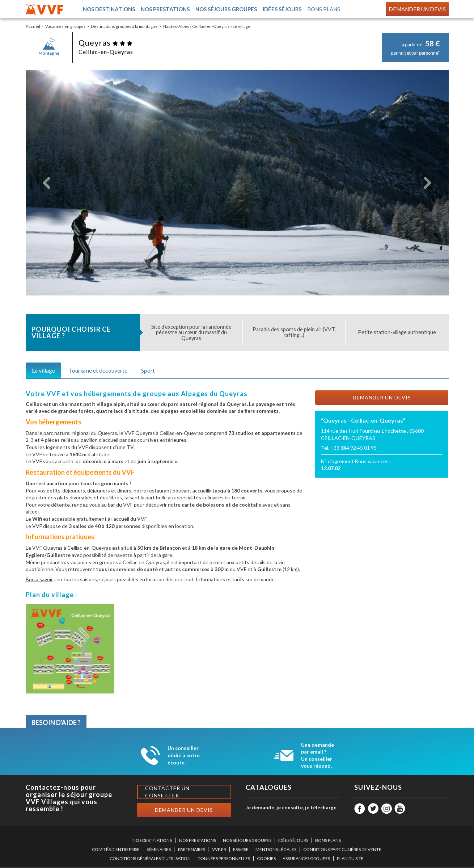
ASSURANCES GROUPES (306, 859)
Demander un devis (417, 9)
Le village (43, 371)
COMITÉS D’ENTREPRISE (116, 850)
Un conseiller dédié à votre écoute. (184, 755)
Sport (148, 371)
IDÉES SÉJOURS (293, 841)
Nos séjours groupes (226, 9)
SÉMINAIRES (159, 850)
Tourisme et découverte (98, 371)
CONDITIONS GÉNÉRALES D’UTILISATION (150, 859)
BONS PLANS (328, 841)
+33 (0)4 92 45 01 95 (354, 448)
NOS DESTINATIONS (152, 841)
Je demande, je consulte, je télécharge (291, 808)
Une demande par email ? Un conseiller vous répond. (318, 756)
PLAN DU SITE (350, 859)
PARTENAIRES (192, 850)
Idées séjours (282, 9)
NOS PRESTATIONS (198, 841)
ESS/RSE (241, 850)
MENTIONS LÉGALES (276, 850)
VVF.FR (219, 850)
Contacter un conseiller (167, 792)
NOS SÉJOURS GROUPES (247, 841)
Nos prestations (165, 9)
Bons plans (324, 9)
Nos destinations (109, 9)
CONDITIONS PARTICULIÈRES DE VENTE (342, 850)
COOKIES (266, 859)
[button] (47, 183)
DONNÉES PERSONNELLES (224, 859)
